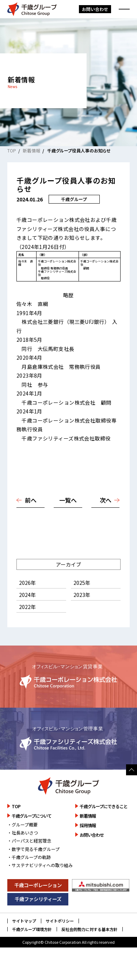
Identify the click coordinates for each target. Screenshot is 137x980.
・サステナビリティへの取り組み (40, 883)
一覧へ (68, 518)
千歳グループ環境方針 (32, 947)
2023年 (82, 613)
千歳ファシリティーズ (38, 917)
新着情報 (31, 150)
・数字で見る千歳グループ (33, 867)
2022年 (27, 625)
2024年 (27, 613)
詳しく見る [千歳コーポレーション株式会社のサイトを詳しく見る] (68, 694)
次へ (106, 518)
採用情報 (88, 843)
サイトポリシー (60, 939)
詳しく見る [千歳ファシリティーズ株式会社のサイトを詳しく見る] (68, 756)
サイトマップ (24, 939)
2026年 (27, 601)
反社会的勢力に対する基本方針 (90, 947)
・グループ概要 (22, 842)
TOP (12, 150)
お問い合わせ (95, 9)
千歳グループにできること (104, 824)
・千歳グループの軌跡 (29, 875)
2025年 (82, 601)
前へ (31, 518)
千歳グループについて (32, 834)
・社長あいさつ (23, 850)
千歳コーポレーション (38, 903)
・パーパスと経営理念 (29, 858)
